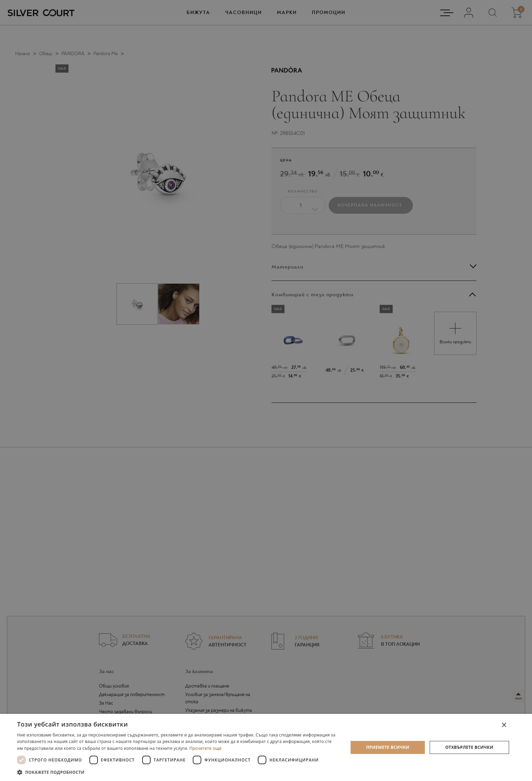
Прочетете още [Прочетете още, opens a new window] (205, 748)
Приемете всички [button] (388, 747)
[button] (178, 772)
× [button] (504, 725)
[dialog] (266, 747)
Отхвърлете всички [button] (469, 747)
